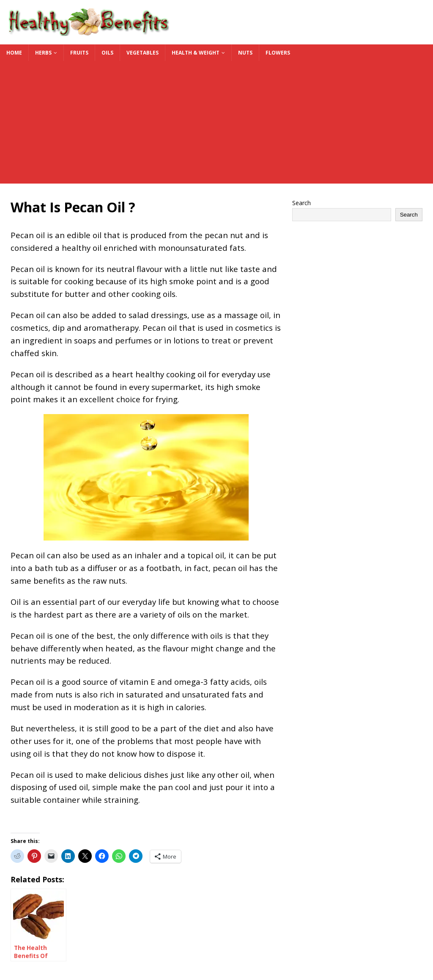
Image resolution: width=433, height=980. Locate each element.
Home (14, 53)
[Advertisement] (216, 124)
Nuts (245, 53)
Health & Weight (196, 53)
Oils (107, 53)
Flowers (278, 53)
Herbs (43, 53)
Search (301, 203)
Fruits (79, 53)
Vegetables (143, 53)
